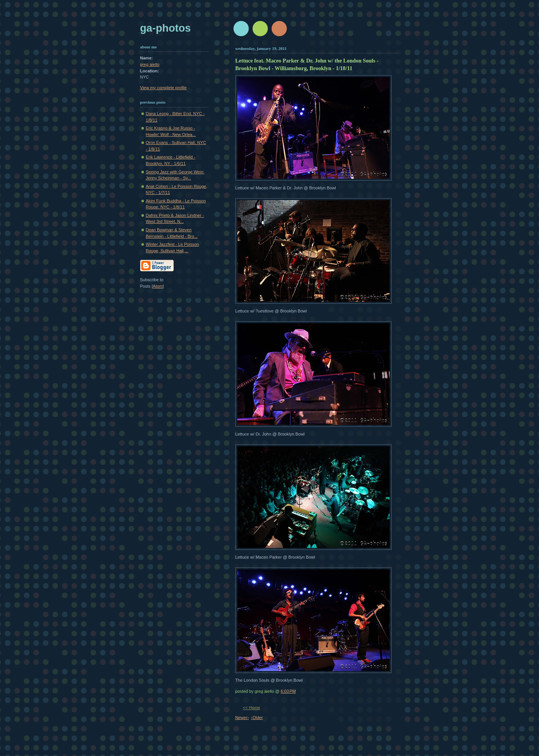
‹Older (257, 718)
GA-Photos (166, 28)
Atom (158, 286)
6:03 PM (288, 691)
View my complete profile (164, 88)
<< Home (252, 708)
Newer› (242, 718)
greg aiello (150, 64)
